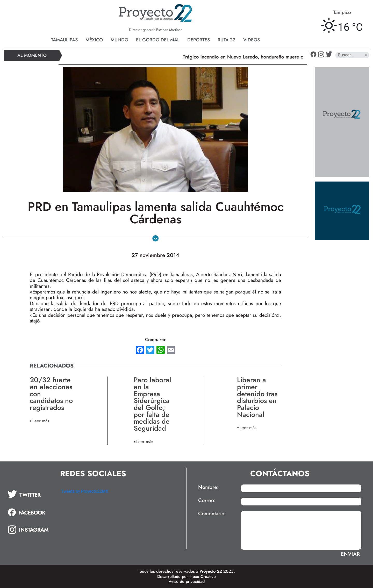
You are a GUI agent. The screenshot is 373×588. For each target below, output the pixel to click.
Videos (252, 40)
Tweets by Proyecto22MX (85, 491)
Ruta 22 (227, 40)
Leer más (41, 421)
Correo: (207, 501)
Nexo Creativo (203, 576)
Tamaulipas (64, 40)
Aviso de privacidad (187, 581)
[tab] (31, 494)
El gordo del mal (158, 40)
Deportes (199, 40)
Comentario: (212, 514)
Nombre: (208, 487)
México (94, 40)
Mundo (119, 40)
